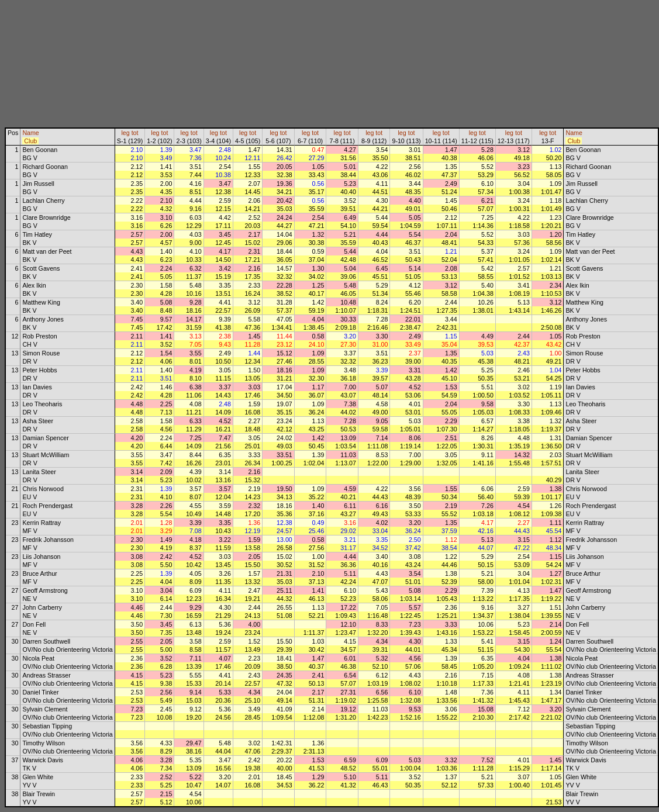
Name (30, 133)
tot (135, 133)
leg (125, 133)
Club (30, 141)
